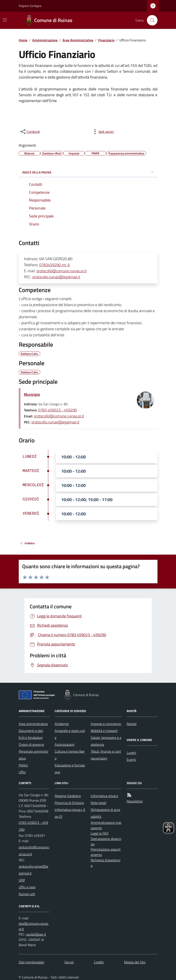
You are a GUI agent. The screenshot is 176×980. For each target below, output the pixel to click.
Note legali (98, 803)
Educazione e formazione (70, 769)
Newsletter (135, 801)
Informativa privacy (104, 796)
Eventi (131, 760)
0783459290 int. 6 (55, 265)
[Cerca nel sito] (150, 20)
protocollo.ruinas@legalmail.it (56, 277)
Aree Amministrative (78, 40)
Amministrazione (45, 40)
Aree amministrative (33, 724)
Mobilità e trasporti (104, 731)
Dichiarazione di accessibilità (105, 813)
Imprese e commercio (106, 724)
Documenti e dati (31, 731)
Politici (23, 765)
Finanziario (106, 40)
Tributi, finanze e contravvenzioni (106, 755)
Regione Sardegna (30, 6)
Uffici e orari (27, 887)
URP (22, 880)
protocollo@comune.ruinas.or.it (62, 271)
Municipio (32, 394)
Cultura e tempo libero (70, 755)
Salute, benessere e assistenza (106, 741)
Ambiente (62, 724)
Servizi (69, 962)
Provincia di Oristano (69, 803)
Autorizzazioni (65, 744)
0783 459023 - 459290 (58, 410)
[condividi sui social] (30, 132)
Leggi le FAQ (100, 833)
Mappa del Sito (135, 962)
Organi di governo (31, 744)
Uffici (22, 772)
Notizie (132, 724)
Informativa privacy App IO (70, 813)
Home (23, 40)
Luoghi (131, 753)
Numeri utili (27, 894)
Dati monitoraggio (31, 962)
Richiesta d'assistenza (106, 863)
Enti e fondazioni (31, 738)
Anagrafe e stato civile (70, 734)
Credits (99, 962)
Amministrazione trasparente (106, 825)
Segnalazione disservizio (106, 841)
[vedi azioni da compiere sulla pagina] (103, 132)
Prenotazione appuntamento (106, 852)
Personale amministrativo (33, 755)
